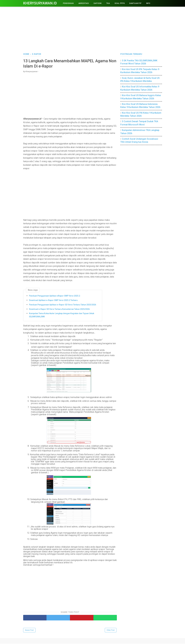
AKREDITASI (84, 3)
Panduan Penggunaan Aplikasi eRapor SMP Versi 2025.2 (55, 296)
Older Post (111, 630)
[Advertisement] (93, 29)
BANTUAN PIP (136, 3)
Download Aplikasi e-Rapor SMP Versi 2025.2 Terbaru (53, 301)
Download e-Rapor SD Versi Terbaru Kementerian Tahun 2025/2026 (59, 309)
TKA (108, 3)
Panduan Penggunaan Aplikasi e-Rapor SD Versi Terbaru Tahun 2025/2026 (63, 305)
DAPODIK (98, 3)
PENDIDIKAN (68, 3)
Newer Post (29, 630)
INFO (148, 3)
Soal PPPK (120, 3)
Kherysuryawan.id (40, 3)
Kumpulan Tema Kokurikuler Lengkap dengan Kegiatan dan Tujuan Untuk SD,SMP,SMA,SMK (62, 315)
